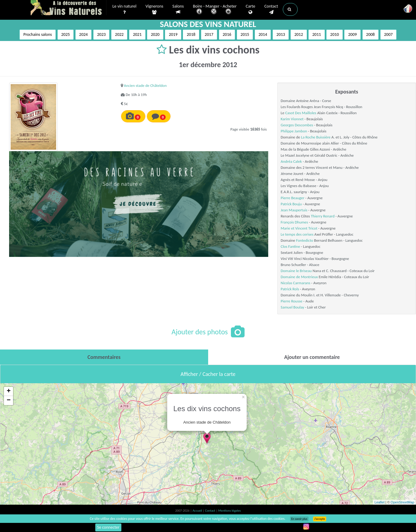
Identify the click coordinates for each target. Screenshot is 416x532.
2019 (173, 34)
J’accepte (320, 519)
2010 (334, 34)
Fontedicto (305, 240)
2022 (119, 34)
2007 (388, 34)
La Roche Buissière (316, 137)
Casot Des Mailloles (301, 113)
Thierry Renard (323, 216)
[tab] (104, 357)
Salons (178, 9)
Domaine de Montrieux (299, 277)
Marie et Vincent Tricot (299, 228)
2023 (101, 34)
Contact (271, 9)
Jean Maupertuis (294, 210)
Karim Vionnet (292, 119)
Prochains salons (38, 34)
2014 (263, 34)
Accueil (198, 511)
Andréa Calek (291, 161)
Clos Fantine (290, 246)
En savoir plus (299, 519)
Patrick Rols (290, 289)
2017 (209, 34)
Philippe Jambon (294, 131)
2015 (245, 34)
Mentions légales (229, 511)
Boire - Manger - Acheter (215, 10)
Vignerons (155, 9)
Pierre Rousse (292, 301)
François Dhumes (294, 222)
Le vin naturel (125, 9)
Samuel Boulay (292, 307)
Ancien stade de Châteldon (145, 85)
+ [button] (9, 391)
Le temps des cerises (297, 234)
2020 (155, 34)
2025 (66, 34)
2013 (281, 34)
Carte (250, 9)
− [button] (9, 401)
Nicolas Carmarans (296, 283)
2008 (370, 34)
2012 (299, 34)
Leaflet (379, 502)
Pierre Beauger (293, 198)
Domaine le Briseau (296, 271)
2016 (227, 34)
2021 (137, 34)
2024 (83, 34)
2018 (191, 34)
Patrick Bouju (291, 204)
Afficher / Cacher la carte (208, 374)
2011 (316, 34)
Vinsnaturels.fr (69, 8)
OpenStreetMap (402, 502)
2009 (352, 34)
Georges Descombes (297, 125)
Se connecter (108, 527)
